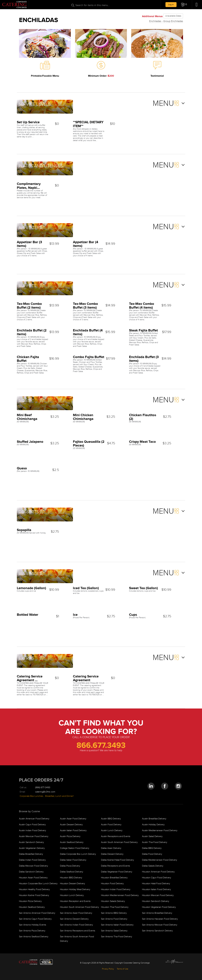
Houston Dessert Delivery (73, 884)
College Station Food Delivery (75, 848)
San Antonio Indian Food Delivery (76, 925)
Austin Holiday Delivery (153, 825)
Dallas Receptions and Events (115, 866)
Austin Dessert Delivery (71, 825)
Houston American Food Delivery (158, 872)
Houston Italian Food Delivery (156, 889)
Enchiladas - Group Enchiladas (166, 21)
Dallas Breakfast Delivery (31, 854)
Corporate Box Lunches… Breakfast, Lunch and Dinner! (47, 796)
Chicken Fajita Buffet (28, 359)
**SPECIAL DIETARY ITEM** (88, 124)
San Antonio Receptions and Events (78, 931)
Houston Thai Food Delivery (115, 907)
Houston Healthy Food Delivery (34, 889)
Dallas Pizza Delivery (70, 866)
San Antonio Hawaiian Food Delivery (160, 919)
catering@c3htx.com (45, 792)
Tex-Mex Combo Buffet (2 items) (29, 306)
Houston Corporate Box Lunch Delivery (38, 884)
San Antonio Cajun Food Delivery (35, 919)
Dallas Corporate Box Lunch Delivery (78, 854)
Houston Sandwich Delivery (156, 901)
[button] (184, 5)
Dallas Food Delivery (152, 854)
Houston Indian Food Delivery (116, 889)
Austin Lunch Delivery (112, 831)
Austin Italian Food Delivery (73, 831)
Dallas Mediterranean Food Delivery (160, 860)
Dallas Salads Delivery (153, 866)
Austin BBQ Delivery (111, 819)
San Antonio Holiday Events (33, 925)
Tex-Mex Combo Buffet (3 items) (85, 306)
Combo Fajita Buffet (89, 357)
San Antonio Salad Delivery (114, 931)
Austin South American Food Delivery (119, 842)
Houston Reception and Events (75, 901)
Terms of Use (123, 969)
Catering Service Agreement (86, 678)
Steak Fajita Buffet (143, 330)
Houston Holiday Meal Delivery (75, 889)
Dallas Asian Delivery (111, 848)
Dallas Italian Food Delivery (73, 860)
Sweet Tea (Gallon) (143, 588)
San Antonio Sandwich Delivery (157, 931)
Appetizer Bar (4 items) (86, 244)
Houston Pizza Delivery (30, 901)
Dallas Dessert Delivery (112, 854)
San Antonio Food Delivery (114, 919)
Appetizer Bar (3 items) (29, 244)
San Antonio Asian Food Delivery (76, 913)
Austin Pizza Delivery (70, 836)
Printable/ (45, 76)
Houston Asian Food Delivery (33, 878)
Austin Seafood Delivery (72, 842)
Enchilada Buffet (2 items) (32, 332)
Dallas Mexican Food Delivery (34, 866)
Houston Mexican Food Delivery (158, 895)
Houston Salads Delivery (113, 901)
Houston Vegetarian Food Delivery (159, 907)
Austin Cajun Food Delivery (32, 825)
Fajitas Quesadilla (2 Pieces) (89, 443)
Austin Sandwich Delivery (31, 842)
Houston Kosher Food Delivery (34, 895)
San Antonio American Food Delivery (37, 913)
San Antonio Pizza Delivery (32, 931)
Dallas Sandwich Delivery (31, 872)
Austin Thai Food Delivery (155, 842)
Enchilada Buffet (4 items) (88, 332)
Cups (133, 615)
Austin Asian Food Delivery (73, 819)
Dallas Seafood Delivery (72, 872)
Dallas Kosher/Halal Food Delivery (117, 860)
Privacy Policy (108, 969)
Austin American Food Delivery (34, 819)
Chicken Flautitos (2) (143, 417)
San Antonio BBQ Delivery (114, 913)
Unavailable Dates (173, 16)
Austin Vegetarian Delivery (32, 848)
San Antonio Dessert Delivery (74, 919)
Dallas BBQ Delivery (152, 848)
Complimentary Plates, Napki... (29, 186)
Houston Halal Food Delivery (156, 884)
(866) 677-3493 (43, 788)
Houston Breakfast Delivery (114, 878)
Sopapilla (24, 530)
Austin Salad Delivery (152, 836)
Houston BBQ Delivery (71, 878)
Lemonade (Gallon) (31, 588)
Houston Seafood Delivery (32, 907)
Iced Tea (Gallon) (86, 588)
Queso (22, 468)
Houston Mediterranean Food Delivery (120, 895)
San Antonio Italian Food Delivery (117, 925)
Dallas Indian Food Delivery (32, 860)
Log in (171, 5)
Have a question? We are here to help (101, 750)
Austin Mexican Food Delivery (34, 836)
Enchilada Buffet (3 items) (144, 359)
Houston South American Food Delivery (79, 907)
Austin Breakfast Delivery (154, 819)
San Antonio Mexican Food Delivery (160, 925)
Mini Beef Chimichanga (27, 417)
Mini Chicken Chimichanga (83, 417)
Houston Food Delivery (112, 884)
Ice (75, 615)
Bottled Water (28, 615)
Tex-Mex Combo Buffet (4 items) (142, 306)
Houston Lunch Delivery (72, 895)
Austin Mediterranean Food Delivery (160, 831)
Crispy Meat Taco (142, 442)
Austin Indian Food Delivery (33, 831)
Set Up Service (28, 122)
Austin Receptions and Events (116, 836)
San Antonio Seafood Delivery (34, 937)
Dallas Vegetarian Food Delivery (117, 872)
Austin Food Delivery (111, 825)
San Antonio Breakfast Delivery (157, 913)
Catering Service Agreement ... (30, 678)
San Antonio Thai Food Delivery (117, 937)
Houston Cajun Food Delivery (157, 878)
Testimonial (157, 76)
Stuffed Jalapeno (30, 442)
